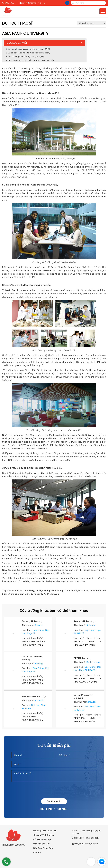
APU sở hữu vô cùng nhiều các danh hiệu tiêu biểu (31, 60)
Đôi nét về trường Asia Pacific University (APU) (29, 49)
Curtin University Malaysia (83, 696)
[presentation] (54, 790)
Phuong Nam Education (45, 831)
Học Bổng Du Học (42, 844)
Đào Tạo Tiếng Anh (43, 848)
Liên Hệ (37, 852)
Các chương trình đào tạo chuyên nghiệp (27, 57)
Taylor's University (84, 621)
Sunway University (32, 621)
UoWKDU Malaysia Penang (32, 658)
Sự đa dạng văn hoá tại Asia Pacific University (29, 53)
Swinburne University (34, 696)
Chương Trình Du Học (44, 835)
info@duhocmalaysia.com (34, 3)
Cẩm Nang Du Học (42, 839)
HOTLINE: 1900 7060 (54, 809)
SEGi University (82, 658)
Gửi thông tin (54, 801)
